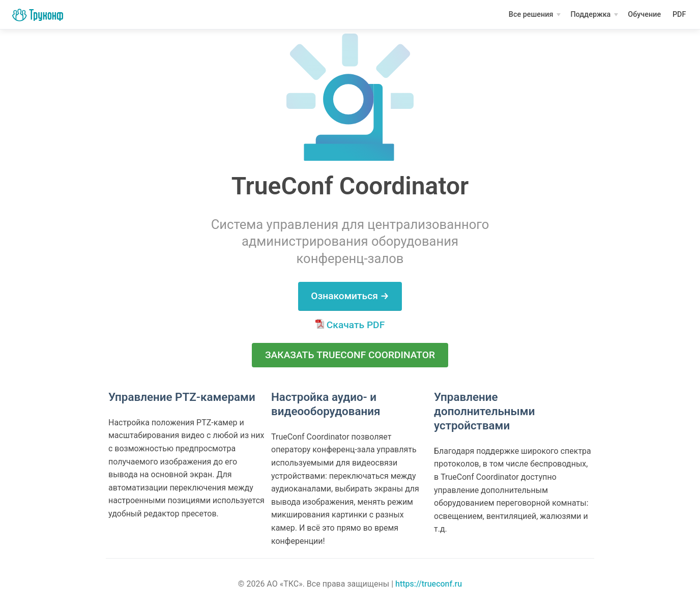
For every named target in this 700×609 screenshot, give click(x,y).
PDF (680, 16)
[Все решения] (535, 15)
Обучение (645, 16)
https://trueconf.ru (429, 584)
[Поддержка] (594, 15)
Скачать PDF (350, 325)
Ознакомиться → (350, 296)
